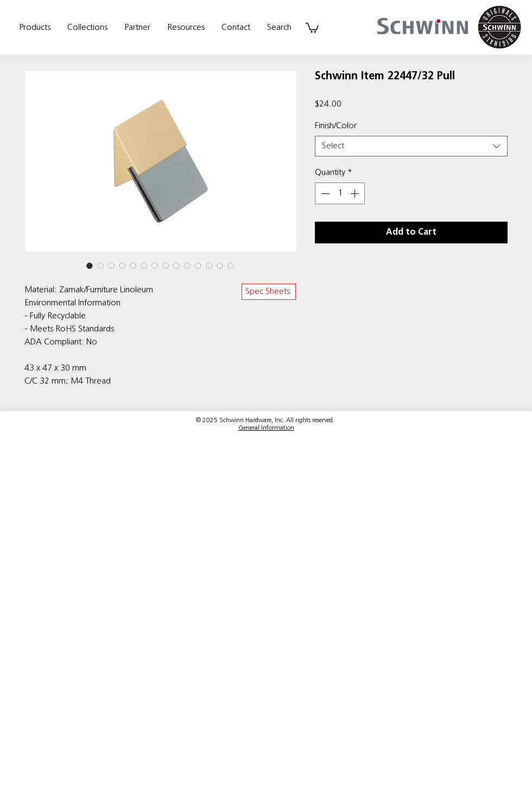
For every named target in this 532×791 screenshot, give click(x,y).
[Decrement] (324, 193)
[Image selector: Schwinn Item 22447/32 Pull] (90, 266)
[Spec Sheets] (269, 292)
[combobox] (411, 146)
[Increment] (356, 193)
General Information (266, 428)
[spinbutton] (340, 193)
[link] (312, 27)
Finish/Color (336, 126)
